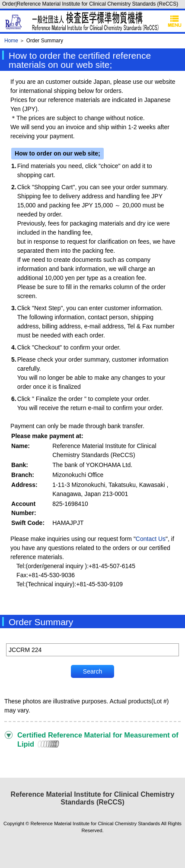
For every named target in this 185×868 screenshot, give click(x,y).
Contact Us (151, 539)
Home (11, 41)
